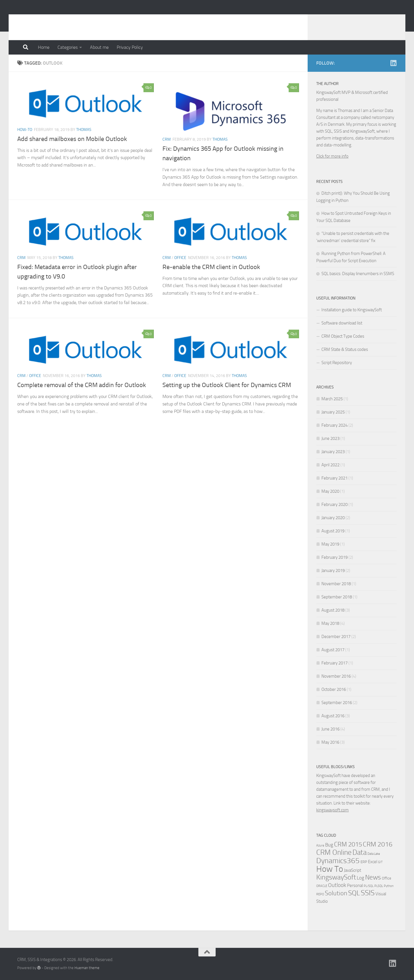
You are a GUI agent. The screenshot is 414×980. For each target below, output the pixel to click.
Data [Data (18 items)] (360, 852)
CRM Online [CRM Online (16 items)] (334, 852)
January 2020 (333, 518)
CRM (167, 139)
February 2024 (335, 425)
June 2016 (330, 729)
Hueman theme (87, 968)
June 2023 (330, 438)
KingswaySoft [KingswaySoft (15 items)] (336, 877)
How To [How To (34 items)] (330, 869)
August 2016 (333, 716)
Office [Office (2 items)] (387, 878)
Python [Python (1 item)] (389, 886)
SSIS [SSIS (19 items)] (368, 893)
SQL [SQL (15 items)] (354, 893)
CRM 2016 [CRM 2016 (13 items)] (378, 844)
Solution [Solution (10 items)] (336, 893)
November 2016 (336, 676)
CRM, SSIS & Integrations (80, 20)
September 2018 (337, 597)
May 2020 (330, 491)
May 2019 (330, 544)
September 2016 (337, 703)
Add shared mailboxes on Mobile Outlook (72, 139)
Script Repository (337, 363)
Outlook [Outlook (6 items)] (337, 885)
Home (44, 47)
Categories (68, 47)
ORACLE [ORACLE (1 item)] (322, 886)
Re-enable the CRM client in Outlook (211, 267)
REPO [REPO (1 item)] (320, 894)
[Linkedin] (393, 63)
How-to (25, 130)
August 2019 (333, 531)
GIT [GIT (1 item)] (380, 862)
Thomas (84, 130)
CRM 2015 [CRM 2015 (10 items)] (348, 844)
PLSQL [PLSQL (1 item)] (379, 886)
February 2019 (335, 557)
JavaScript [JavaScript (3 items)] (352, 870)
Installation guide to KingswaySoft (352, 310)
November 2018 (336, 584)
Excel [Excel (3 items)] (373, 862)
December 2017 (336, 637)
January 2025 (333, 412)
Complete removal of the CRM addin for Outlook (82, 385)
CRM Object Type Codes (343, 336)
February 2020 (335, 505)
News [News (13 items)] (373, 877)
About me (99, 47)
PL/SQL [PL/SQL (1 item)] (369, 886)
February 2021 (335, 478)
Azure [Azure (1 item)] (320, 845)
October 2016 (334, 689)
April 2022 (330, 465)
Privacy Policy (130, 47)
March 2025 (332, 399)
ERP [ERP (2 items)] (364, 862)
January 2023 (333, 452)
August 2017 (333, 650)
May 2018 (330, 623)
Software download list (342, 323)
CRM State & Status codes (345, 349)
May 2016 (330, 742)
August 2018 (333, 610)
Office (180, 258)
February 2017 (335, 663)
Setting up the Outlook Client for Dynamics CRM (227, 385)
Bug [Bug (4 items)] (329, 845)
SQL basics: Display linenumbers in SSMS (358, 274)
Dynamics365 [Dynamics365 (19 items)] (338, 861)
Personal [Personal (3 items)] (355, 886)
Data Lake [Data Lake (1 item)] (374, 854)
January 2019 (333, 571)
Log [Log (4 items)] (361, 878)
